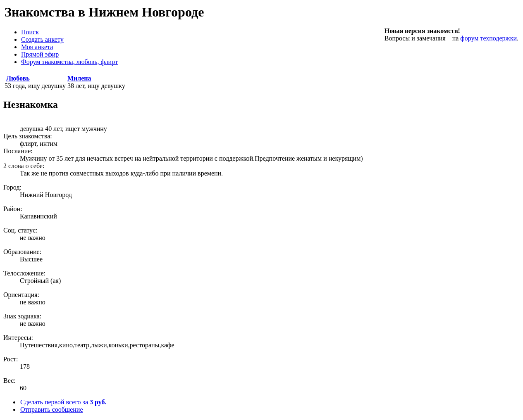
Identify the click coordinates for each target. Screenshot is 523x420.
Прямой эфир (40, 54)
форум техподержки (488, 38)
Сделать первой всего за (63, 402)
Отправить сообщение (51, 409)
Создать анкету (42, 39)
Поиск (30, 32)
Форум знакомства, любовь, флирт (69, 62)
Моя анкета (37, 47)
